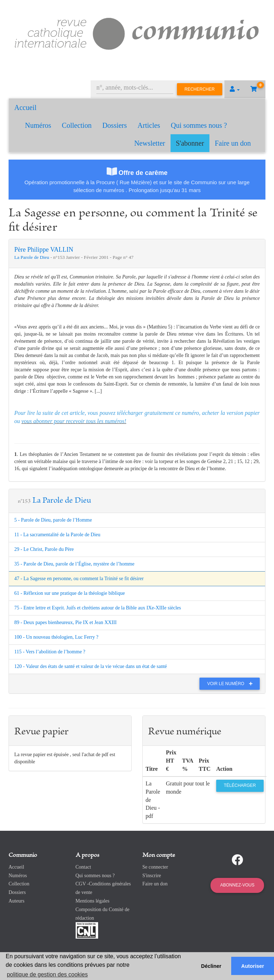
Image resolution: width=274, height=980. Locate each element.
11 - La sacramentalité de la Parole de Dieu (57, 535)
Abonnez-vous (237, 885)
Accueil (25, 107)
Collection (77, 125)
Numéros (38, 125)
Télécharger (240, 785)
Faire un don (233, 143)
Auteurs (16, 901)
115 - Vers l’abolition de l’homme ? (50, 652)
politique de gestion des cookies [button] (47, 974)
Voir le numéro (232, 684)
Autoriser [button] (253, 966)
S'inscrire (152, 876)
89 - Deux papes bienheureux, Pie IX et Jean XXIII (65, 622)
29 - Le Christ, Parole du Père (44, 549)
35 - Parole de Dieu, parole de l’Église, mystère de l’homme (74, 564)
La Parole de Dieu (32, 257)
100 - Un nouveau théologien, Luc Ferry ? (56, 637)
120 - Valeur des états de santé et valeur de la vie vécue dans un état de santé (91, 666)
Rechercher (200, 89)
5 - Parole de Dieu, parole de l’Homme (53, 520)
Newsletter (150, 143)
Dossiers (115, 125)
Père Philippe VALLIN (44, 250)
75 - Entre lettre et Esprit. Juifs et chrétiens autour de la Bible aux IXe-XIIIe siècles (98, 608)
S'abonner (190, 143)
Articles (149, 125)
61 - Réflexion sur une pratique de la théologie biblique (70, 593)
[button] (235, 89)
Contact (83, 867)
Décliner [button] (211, 966)
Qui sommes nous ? (199, 125)
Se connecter (155, 867)
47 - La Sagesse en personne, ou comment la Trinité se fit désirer (79, 579)
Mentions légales (93, 901)
